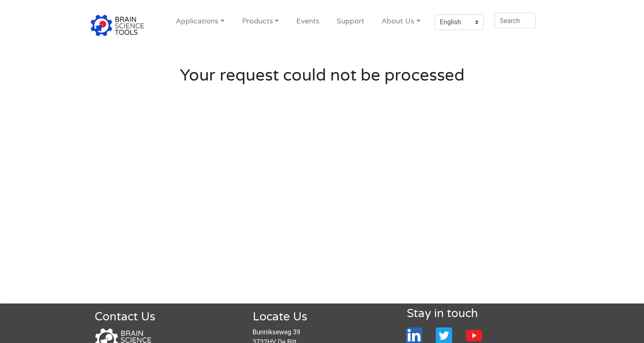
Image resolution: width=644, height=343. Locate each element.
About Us (398, 21)
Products (258, 21)
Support (351, 21)
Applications (197, 21)
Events (308, 21)
